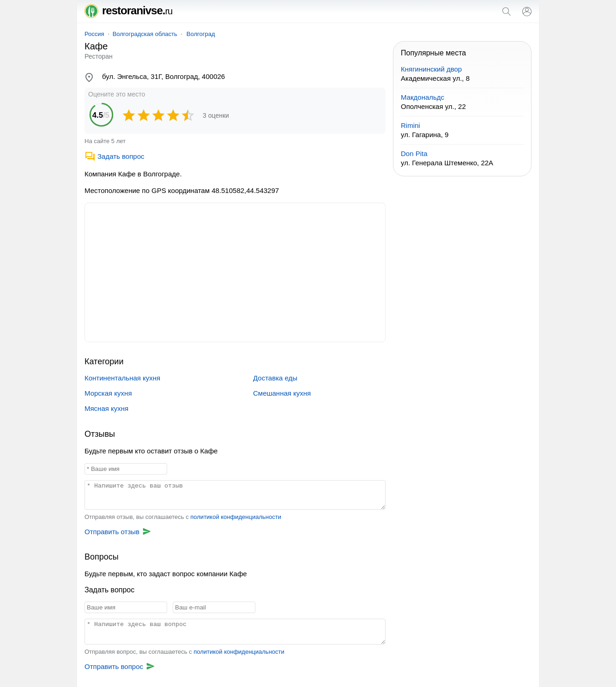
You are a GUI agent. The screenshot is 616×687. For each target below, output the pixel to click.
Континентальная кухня (122, 378)
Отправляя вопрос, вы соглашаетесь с (184, 652)
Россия (94, 34)
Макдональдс (423, 97)
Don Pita (414, 154)
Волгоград (201, 34)
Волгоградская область (145, 34)
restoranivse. (128, 10)
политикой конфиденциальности (236, 517)
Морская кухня (108, 393)
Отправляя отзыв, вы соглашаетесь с (183, 517)
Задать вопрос (114, 156)
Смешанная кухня (282, 393)
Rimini (411, 125)
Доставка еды (275, 378)
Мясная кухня (106, 408)
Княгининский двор (431, 69)
